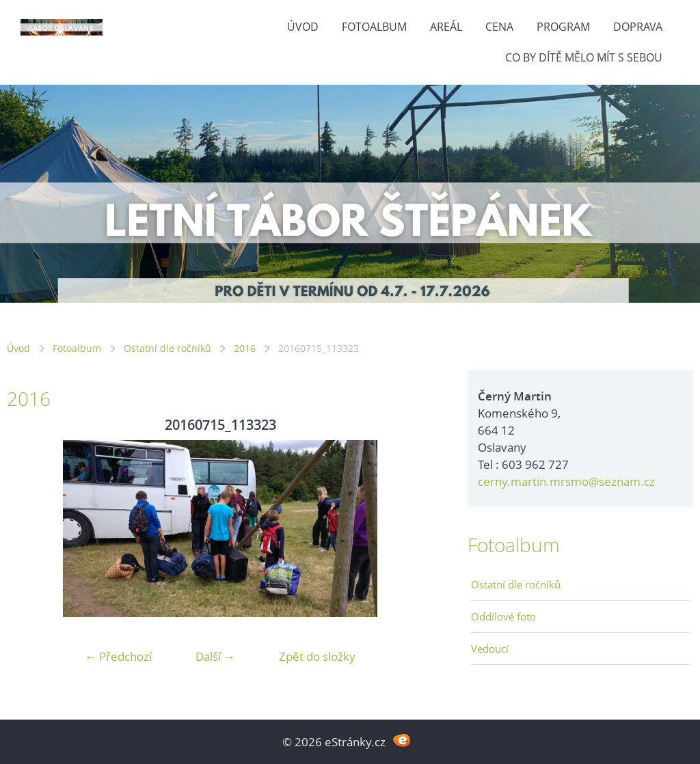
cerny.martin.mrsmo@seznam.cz (566, 481)
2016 (245, 348)
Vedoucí (490, 649)
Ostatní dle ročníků (167, 348)
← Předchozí (118, 656)
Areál (446, 27)
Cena (499, 27)
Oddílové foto (503, 616)
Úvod (303, 27)
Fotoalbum (374, 27)
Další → (215, 656)
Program (563, 27)
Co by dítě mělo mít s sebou (584, 57)
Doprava (638, 27)
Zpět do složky (317, 656)
